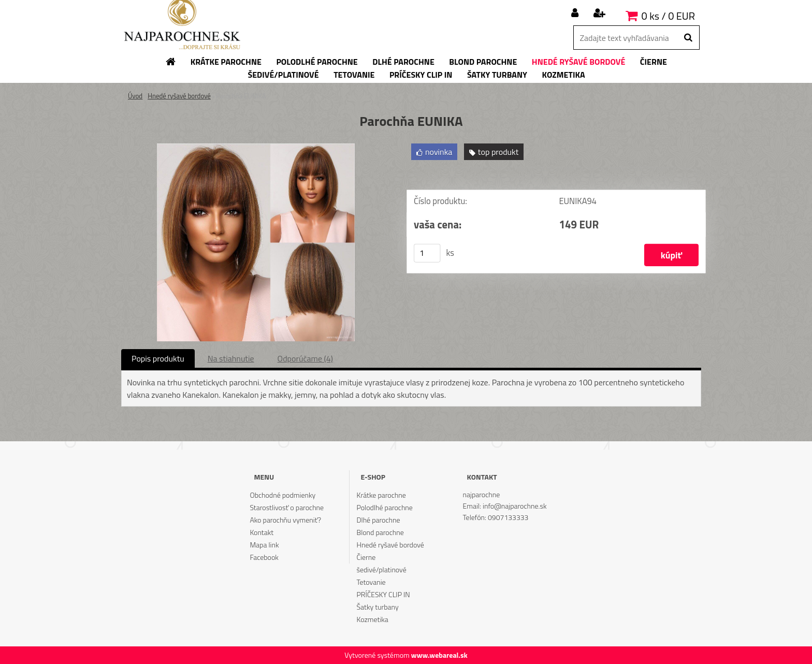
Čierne (366, 557)
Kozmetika (373, 619)
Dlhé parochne (379, 520)
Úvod (135, 96)
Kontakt (262, 532)
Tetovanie (371, 582)
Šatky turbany (378, 607)
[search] (688, 38)
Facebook (264, 557)
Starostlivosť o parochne (287, 507)
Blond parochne (380, 532)
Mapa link (264, 545)
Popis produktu (158, 358)
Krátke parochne (381, 495)
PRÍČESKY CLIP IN (383, 594)
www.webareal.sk (439, 655)
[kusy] (427, 253)
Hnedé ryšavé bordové (179, 96)
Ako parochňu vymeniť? (285, 520)
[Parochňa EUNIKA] (256, 148)
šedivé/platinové (382, 569)
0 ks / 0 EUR (668, 16)
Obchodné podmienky (282, 495)
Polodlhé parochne (385, 507)
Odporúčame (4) (305, 358)
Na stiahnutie (231, 358)
